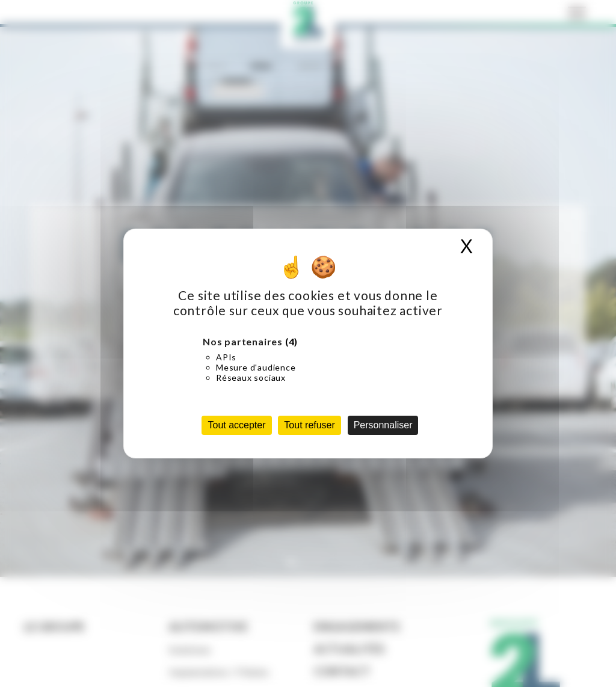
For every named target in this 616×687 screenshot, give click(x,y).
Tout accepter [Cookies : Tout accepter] (236, 425)
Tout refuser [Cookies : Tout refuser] (309, 425)
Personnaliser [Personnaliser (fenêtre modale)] (383, 425)
